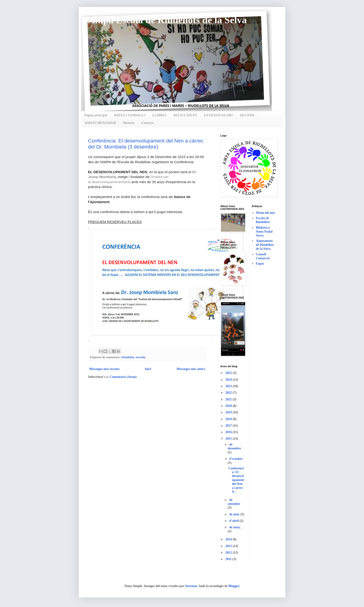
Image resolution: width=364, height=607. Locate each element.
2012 (229, 553)
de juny (235, 514)
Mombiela (128, 357)
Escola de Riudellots (263, 220)
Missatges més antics (191, 369)
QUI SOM (247, 115)
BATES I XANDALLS (130, 115)
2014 (229, 539)
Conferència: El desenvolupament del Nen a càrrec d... (236, 480)
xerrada (141, 357)
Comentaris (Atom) (123, 377)
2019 (229, 412)
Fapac (260, 264)
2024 (229, 380)
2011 (229, 559)
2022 (229, 393)
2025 (229, 373)
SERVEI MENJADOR (100, 123)
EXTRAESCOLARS (218, 115)
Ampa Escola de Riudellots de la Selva (167, 20)
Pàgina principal (96, 115)
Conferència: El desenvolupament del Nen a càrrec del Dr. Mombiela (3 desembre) (146, 144)
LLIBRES (160, 115)
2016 (229, 432)
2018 (229, 419)
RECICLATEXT (185, 115)
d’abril (234, 521)
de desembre (234, 446)
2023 (229, 386)
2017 (229, 426)
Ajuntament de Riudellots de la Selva (265, 245)
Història (129, 123)
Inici (148, 369)
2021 (229, 399)
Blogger (234, 586)
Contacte (148, 123)
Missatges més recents (104, 369)
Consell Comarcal (263, 256)
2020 (229, 406)
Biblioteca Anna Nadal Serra (264, 232)
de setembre (234, 502)
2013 (229, 546)
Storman (191, 586)
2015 (229, 439)
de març (235, 527)
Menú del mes (265, 213)
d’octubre (236, 459)
